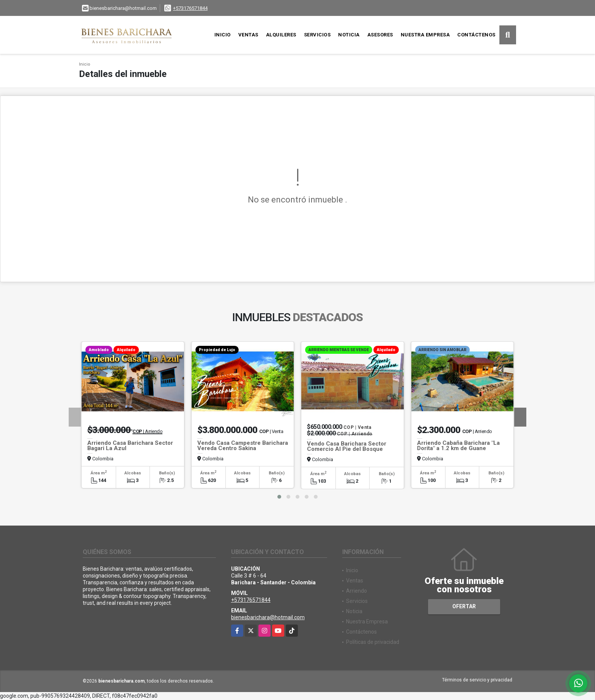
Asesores (380, 35)
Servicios (317, 35)
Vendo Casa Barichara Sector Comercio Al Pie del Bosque (347, 446)
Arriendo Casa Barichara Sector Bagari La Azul (130, 446)
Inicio (223, 35)
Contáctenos (476, 35)
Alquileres (281, 35)
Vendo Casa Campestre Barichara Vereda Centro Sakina (243, 446)
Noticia (349, 35)
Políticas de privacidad (373, 642)
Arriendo (357, 591)
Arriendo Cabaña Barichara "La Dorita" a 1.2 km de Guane (458, 446)
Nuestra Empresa (425, 35)
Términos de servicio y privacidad (477, 680)
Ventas (248, 35)
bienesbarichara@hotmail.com (268, 617)
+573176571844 (190, 8)
